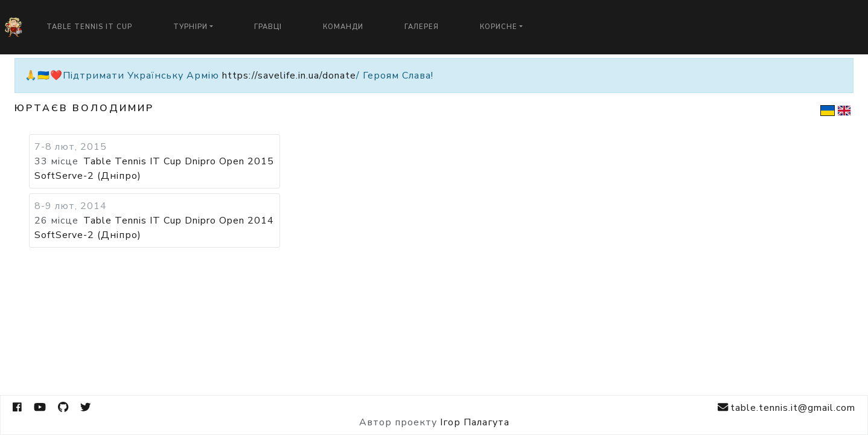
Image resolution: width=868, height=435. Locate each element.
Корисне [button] (499, 27)
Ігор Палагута (475, 422)
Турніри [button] (190, 27)
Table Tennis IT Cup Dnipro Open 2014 (179, 221)
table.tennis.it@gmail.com (787, 408)
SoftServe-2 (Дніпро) (88, 176)
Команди (343, 27)
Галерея (422, 27)
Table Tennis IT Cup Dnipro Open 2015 (179, 161)
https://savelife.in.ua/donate (289, 76)
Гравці (268, 27)
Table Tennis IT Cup (89, 27)
